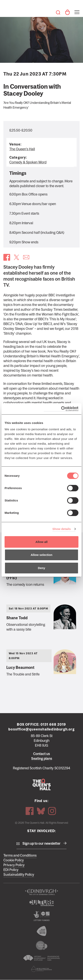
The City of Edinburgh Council (41, 892)
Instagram (52, 811)
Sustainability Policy (19, 875)
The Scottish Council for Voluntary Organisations (41, 931)
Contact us (41, 754)
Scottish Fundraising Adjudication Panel (41, 969)
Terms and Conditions (20, 855)
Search (58, 12)
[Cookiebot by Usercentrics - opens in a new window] (61, 409)
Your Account (67, 12)
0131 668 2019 (53, 724)
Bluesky (41, 811)
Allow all (42, 542)
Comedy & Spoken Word (28, 162)
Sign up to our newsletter (41, 843)
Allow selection (41, 555)
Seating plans (42, 759)
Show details (62, 529)
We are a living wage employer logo (41, 945)
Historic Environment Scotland (41, 958)
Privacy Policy (14, 865)
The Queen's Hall (9, 10)
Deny (42, 568)
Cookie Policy (14, 860)
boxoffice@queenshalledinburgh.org (41, 729)
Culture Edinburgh (41, 903)
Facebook (30, 811)
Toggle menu (77, 10)
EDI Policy (11, 870)
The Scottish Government (41, 916)
